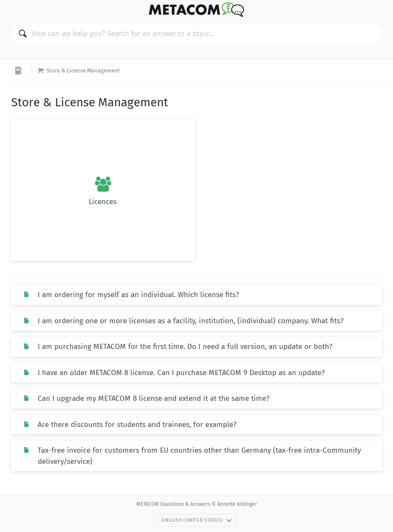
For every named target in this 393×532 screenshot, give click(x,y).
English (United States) (197, 520)
